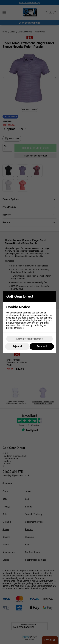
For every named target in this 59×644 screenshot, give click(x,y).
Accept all (42, 346)
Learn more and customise (29, 339)
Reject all (17, 346)
